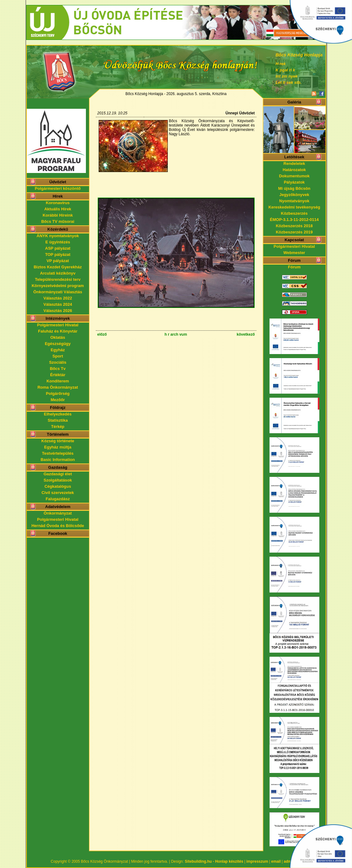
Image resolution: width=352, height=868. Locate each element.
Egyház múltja (58, 447)
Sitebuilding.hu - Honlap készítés (214, 861)
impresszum (257, 861)
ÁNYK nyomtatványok (58, 236)
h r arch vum (176, 334)
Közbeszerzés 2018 (294, 226)
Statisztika (58, 420)
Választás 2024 (58, 304)
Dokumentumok (294, 176)
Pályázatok (294, 182)
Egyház (58, 350)
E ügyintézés (58, 242)
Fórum (294, 267)
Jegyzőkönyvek (294, 195)
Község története (58, 441)
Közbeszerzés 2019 (294, 232)
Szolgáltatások (58, 480)
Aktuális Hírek (58, 209)
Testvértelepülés (58, 453)
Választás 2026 (58, 311)
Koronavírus (58, 203)
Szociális (58, 362)
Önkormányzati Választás (58, 292)
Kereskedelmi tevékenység (294, 207)
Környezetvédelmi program (58, 286)
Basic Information (58, 460)
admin (289, 861)
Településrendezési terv (58, 279)
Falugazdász (58, 499)
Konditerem (58, 381)
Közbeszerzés (294, 213)
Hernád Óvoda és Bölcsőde (58, 526)
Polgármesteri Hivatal (58, 325)
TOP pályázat (58, 254)
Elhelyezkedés (58, 414)
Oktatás (58, 337)
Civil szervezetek (58, 493)
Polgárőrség (58, 393)
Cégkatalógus (58, 486)
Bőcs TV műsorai (58, 221)
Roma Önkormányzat (58, 387)
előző (102, 334)
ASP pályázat (58, 248)
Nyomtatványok (294, 201)
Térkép (58, 427)
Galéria (294, 102)
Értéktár (58, 375)
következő (246, 334)
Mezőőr (58, 400)
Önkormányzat (58, 513)
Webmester (294, 253)
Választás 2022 (58, 298)
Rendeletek (294, 163)
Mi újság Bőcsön (294, 188)
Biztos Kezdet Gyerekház (58, 267)
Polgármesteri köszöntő (58, 188)
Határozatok (294, 170)
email (276, 861)
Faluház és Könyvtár (58, 331)
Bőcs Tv (58, 369)
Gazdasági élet (58, 474)
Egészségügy (58, 344)
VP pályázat (58, 261)
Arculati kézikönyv (58, 273)
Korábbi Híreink (58, 215)
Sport (58, 356)
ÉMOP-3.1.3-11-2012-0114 (294, 220)
